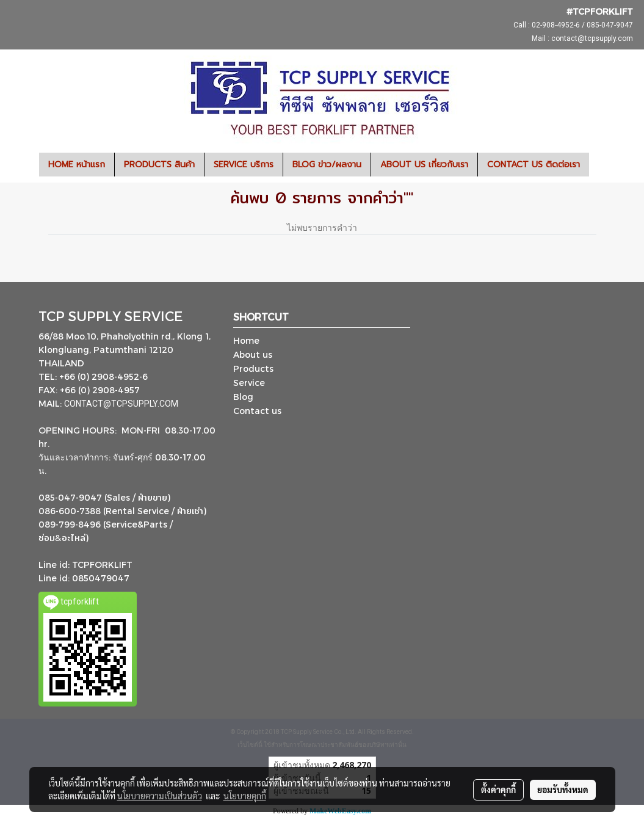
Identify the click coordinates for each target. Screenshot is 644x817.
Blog (243, 397)
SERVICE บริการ (244, 165)
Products (253, 369)
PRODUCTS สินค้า (159, 165)
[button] (600, 165)
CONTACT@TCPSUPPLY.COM (122, 404)
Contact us (257, 411)
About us (253, 354)
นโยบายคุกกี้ (245, 796)
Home (246, 340)
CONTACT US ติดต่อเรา (534, 165)
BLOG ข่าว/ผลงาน (327, 165)
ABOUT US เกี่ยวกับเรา (424, 165)
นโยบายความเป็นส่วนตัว (160, 796)
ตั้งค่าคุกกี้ (498, 790)
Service (249, 383)
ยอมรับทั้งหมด (563, 790)
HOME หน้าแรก (77, 165)
